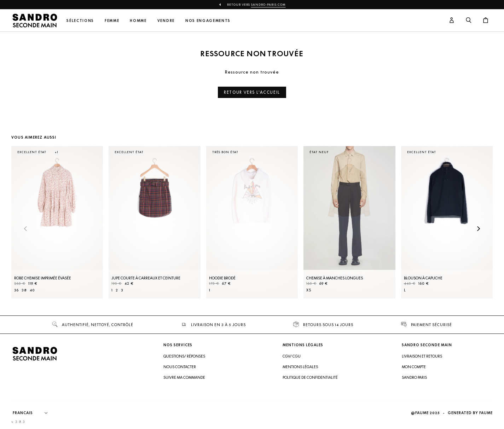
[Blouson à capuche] (447, 222)
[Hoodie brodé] (252, 222)
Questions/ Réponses (184, 356)
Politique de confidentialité (310, 377)
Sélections (80, 21)
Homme (138, 21)
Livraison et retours (422, 356)
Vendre (166, 21)
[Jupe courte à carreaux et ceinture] (154, 222)
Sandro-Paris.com (268, 5)
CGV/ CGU (292, 356)
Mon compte (414, 367)
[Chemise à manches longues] (349, 222)
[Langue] (34, 413)
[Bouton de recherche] (469, 21)
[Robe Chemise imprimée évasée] (57, 222)
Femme (112, 21)
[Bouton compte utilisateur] (452, 21)
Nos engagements (208, 21)
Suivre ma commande (184, 377)
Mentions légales (300, 367)
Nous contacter (180, 367)
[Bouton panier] (486, 21)
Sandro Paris (414, 377)
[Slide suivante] (479, 229)
